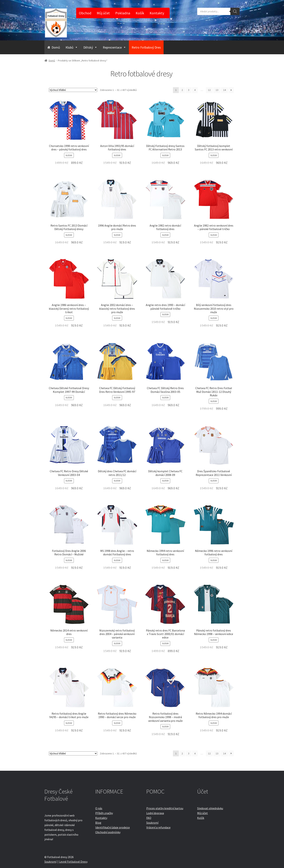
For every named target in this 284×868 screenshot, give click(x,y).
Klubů (72, 47)
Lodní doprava (155, 813)
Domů (56, 47)
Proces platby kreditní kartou (165, 808)
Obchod (85, 13)
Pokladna (123, 13)
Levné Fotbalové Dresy (73, 862)
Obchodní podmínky (108, 832)
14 (225, 90)
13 (217, 90)
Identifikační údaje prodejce (113, 827)
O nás (99, 808)
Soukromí (152, 823)
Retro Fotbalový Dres (146, 47)
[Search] (235, 11)
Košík (140, 13)
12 (209, 90)
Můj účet (103, 13)
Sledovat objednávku (210, 808)
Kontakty (157, 13)
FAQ (149, 818)
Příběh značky (104, 813)
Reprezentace (114, 47)
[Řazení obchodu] (73, 90)
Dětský (90, 47)
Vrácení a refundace (158, 827)
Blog (98, 823)
